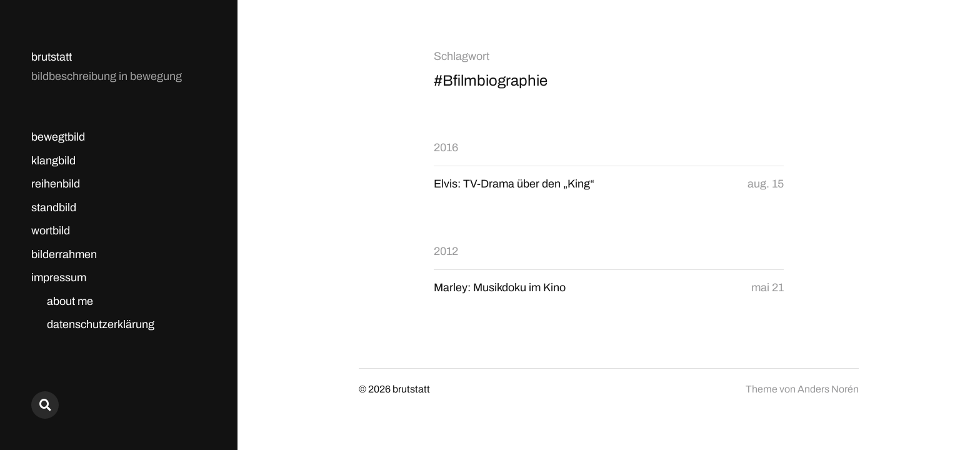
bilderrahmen (64, 254)
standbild (54, 207)
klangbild (53, 161)
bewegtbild (58, 137)
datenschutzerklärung (101, 324)
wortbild (51, 231)
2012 (446, 251)
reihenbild (56, 184)
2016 (446, 147)
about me (70, 301)
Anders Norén (828, 389)
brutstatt (52, 57)
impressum (59, 277)
